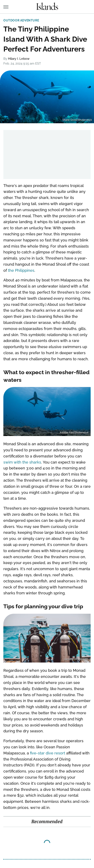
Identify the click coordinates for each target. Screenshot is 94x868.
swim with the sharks (22, 462)
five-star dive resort (48, 753)
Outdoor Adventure (21, 20)
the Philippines (21, 270)
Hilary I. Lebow (19, 59)
